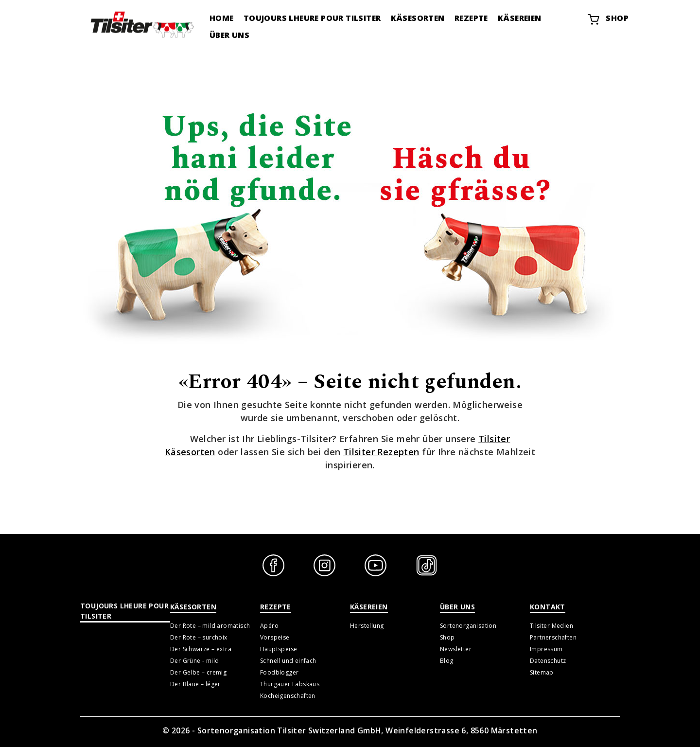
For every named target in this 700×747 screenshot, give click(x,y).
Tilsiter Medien (551, 626)
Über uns (229, 35)
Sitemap (542, 672)
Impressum (546, 649)
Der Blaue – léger (195, 684)
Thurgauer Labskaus (290, 684)
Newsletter (456, 649)
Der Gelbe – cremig (198, 672)
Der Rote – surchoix (199, 637)
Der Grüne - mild (194, 661)
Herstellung (367, 626)
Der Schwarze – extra (201, 649)
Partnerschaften (553, 637)
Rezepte (471, 18)
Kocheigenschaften (288, 696)
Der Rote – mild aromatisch (210, 626)
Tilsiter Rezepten (381, 452)
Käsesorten (418, 18)
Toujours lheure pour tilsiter (312, 18)
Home (222, 18)
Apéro (269, 626)
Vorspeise (275, 637)
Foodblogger (279, 672)
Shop (608, 19)
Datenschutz (548, 661)
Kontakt (548, 607)
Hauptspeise (279, 649)
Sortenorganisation (468, 626)
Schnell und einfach (288, 661)
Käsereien (520, 18)
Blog (447, 661)
